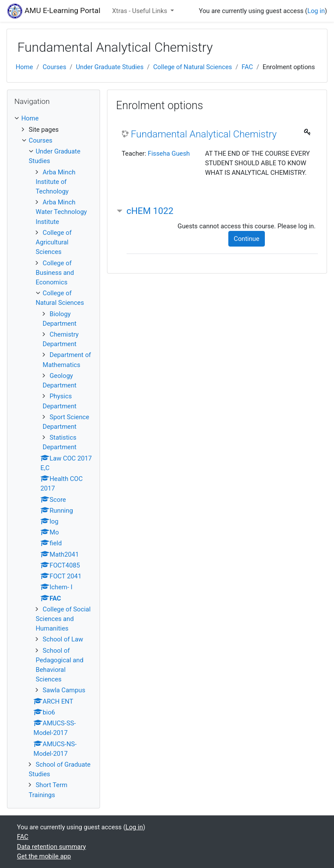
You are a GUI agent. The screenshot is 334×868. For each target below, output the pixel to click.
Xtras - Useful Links (140, 11)
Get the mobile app (44, 856)
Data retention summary (52, 847)
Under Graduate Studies (110, 67)
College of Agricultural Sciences (54, 242)
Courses (54, 67)
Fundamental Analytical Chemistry (204, 134)
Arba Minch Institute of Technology (55, 182)
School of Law (63, 639)
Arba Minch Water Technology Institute (61, 212)
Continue (247, 239)
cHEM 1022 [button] (150, 211)
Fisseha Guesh (169, 154)
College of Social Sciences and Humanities (63, 619)
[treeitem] (53, 118)
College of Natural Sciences (192, 67)
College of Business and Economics (55, 273)
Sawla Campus (64, 690)
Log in (316, 11)
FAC (247, 67)
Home (24, 67)
